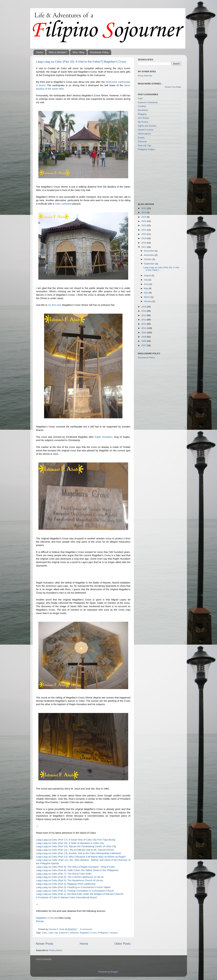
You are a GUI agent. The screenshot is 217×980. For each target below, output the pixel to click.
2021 (144, 230)
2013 (144, 320)
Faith (140, 99)
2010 (144, 333)
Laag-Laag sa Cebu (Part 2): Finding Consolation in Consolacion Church (75, 891)
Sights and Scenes (147, 126)
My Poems (143, 122)
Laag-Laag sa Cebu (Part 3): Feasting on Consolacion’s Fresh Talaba (73, 887)
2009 (144, 337)
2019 (144, 238)
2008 (144, 341)
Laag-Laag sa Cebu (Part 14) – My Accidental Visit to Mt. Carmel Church (75, 850)
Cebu (45, 933)
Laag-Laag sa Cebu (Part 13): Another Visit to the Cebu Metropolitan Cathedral (78, 853)
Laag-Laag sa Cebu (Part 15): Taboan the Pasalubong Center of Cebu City (76, 846)
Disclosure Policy (99, 52)
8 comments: (86, 929)
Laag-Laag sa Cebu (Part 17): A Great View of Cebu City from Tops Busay (76, 840)
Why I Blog (78, 52)
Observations (145, 134)
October (148, 259)
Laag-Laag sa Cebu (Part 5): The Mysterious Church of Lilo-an (70, 880)
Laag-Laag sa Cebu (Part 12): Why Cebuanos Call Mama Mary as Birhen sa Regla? (81, 857)
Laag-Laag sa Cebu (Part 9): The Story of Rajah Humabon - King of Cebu (76, 867)
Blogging (142, 114)
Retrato (40, 921)
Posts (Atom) (56, 950)
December (149, 251)
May (146, 288)
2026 (144, 208)
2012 (144, 324)
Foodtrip (142, 106)
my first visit (54, 305)
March (147, 297)
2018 (144, 243)
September (150, 264)
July (146, 280)
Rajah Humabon (104, 437)
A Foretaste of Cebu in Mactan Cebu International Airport (67, 897)
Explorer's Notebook (148, 102)
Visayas (114, 933)
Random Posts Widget (173, 87)
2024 (144, 217)
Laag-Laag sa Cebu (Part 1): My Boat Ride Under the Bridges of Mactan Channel (80, 894)
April (147, 293)
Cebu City (53, 933)
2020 (144, 234)
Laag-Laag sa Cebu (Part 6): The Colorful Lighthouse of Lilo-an (70, 877)
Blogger (114, 972)
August (148, 275)
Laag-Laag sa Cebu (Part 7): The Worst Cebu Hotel (64, 874)
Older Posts (123, 944)
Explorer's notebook (69, 933)
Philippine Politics (147, 149)
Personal (142, 142)
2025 (144, 212)
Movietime (143, 110)
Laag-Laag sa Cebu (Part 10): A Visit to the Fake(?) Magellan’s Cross (81, 62)
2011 (144, 328)
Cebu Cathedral (63, 204)
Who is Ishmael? (58, 52)
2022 (144, 225)
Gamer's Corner (146, 130)
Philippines (103, 933)
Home (40, 52)
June (147, 284)
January (148, 301)
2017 (144, 247)
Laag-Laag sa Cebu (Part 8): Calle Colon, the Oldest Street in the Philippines (77, 870)
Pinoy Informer (145, 76)
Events (141, 138)
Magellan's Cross (45, 918)
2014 (144, 315)
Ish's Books (144, 118)
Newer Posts (45, 944)
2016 (144, 307)
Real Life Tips (145, 145)
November (149, 255)
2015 (144, 311)
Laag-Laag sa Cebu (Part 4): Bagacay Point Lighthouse (66, 884)
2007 (144, 345)
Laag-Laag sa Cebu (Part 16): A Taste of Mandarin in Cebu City (70, 843)
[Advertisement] (162, 177)
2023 (144, 221)
